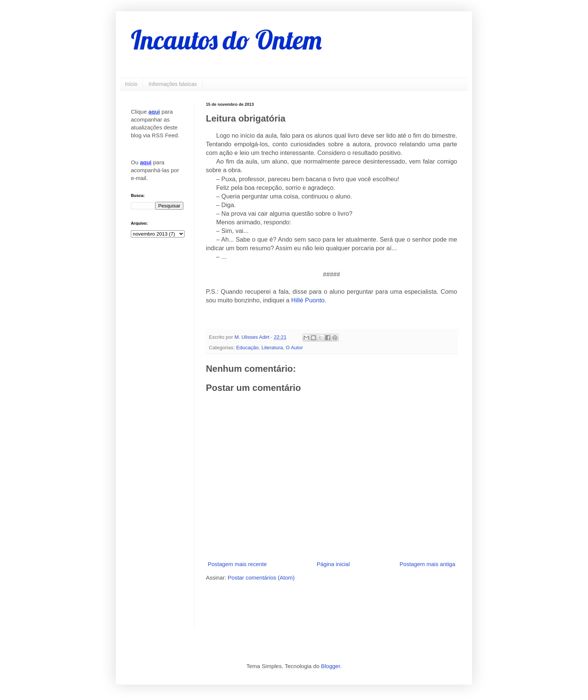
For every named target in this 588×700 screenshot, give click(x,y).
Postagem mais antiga (427, 564)
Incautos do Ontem (226, 40)
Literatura (272, 348)
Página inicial (333, 564)
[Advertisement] (294, 604)
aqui (154, 112)
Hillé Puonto (308, 300)
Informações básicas (172, 84)
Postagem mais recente (237, 564)
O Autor (294, 348)
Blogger (331, 666)
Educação (247, 348)
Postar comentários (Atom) (261, 578)
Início (131, 84)
